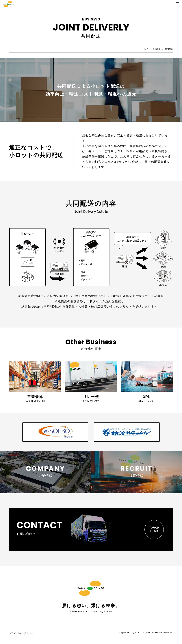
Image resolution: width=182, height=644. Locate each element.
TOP (146, 49)
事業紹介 (156, 49)
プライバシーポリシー (21, 635)
